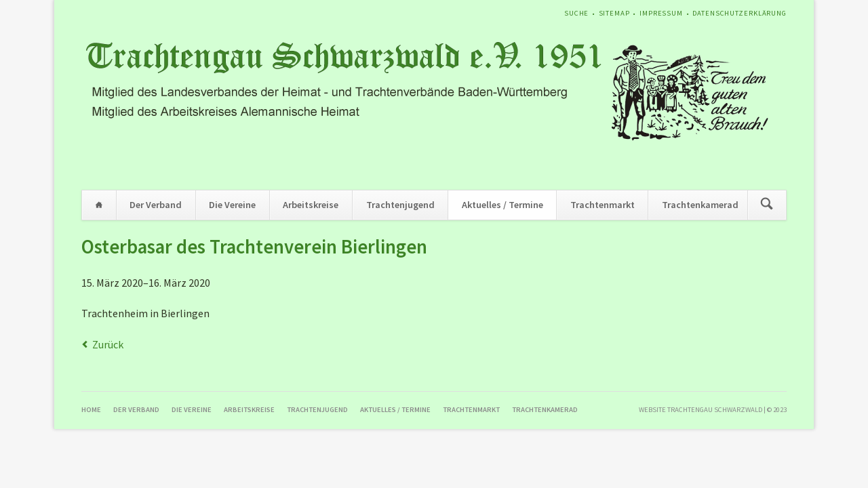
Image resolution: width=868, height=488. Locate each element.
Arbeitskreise (311, 205)
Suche (576, 13)
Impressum (661, 13)
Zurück (108, 344)
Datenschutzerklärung (739, 13)
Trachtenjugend (400, 205)
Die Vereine (232, 205)
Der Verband (156, 205)
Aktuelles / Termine (502, 205)
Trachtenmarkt (603, 205)
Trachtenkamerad (700, 205)
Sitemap (614, 13)
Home (99, 205)
